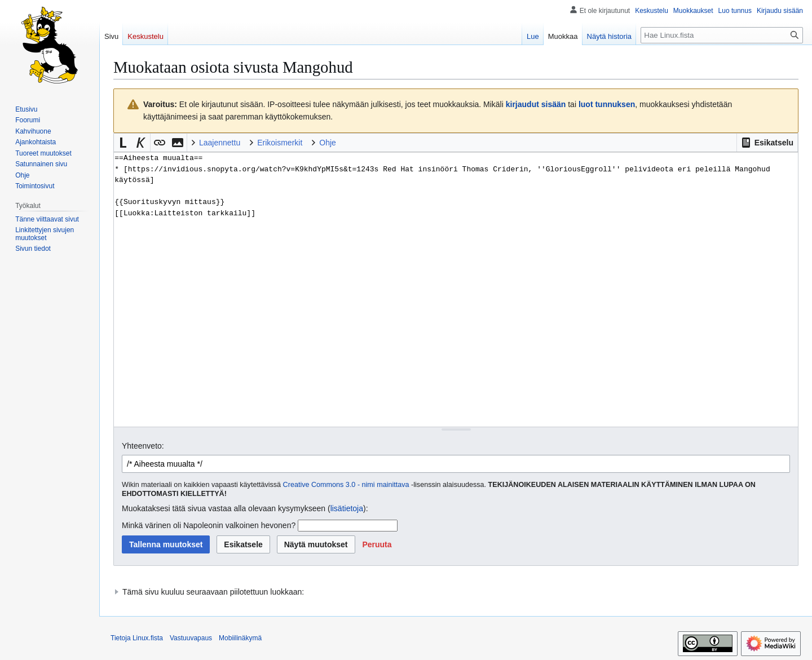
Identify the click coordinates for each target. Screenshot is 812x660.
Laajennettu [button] (220, 143)
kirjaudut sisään (536, 104)
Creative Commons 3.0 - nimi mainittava (346, 485)
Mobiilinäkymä (240, 638)
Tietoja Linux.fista (137, 638)
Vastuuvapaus (191, 638)
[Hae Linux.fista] (722, 35)
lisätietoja (347, 508)
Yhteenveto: (143, 446)
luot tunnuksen (607, 104)
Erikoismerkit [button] (280, 143)
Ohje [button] (328, 143)
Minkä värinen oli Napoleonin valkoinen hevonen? (209, 525)
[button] (767, 143)
